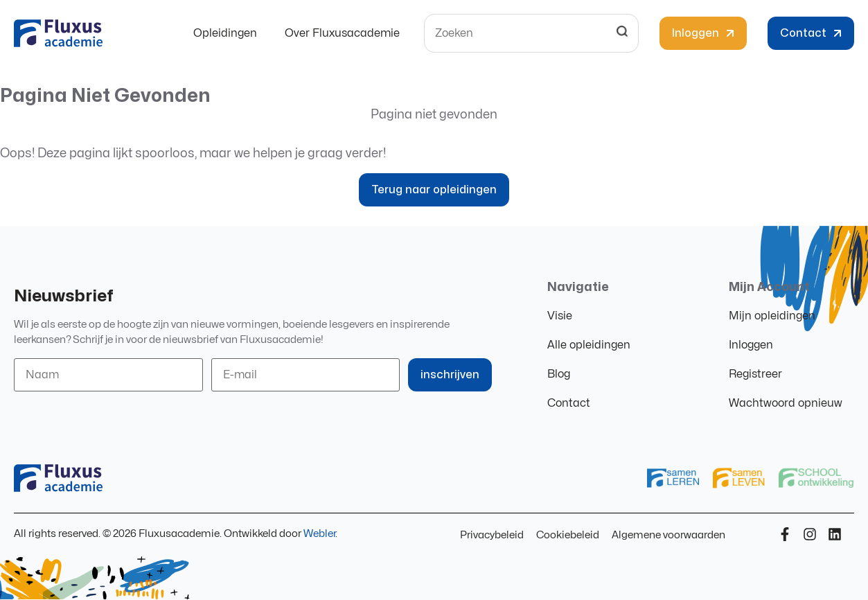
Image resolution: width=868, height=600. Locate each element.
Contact (569, 403)
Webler (319, 534)
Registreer (755, 374)
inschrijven (450, 375)
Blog (559, 374)
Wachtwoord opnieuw (786, 403)
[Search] (622, 33)
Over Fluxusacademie (342, 33)
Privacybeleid (492, 535)
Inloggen (751, 345)
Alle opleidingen (589, 345)
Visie (560, 316)
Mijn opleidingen (772, 316)
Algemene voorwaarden (668, 535)
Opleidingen (225, 33)
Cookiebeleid (568, 535)
